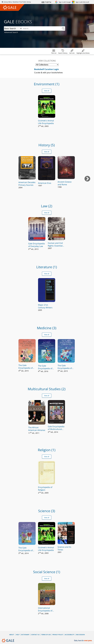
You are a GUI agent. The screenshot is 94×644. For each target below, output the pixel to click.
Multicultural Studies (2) (47, 389)
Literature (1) (47, 267)
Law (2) (47, 206)
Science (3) (47, 511)
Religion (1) (47, 450)
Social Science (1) (47, 572)
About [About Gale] (12, 635)
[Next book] (87, 179)
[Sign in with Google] (63, 2)
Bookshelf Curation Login (46, 69)
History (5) (47, 145)
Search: (4, 26)
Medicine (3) (47, 328)
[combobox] (44, 28)
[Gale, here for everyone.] (83, 641)
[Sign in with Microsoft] (81, 2)
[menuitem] (54, 51)
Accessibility (70, 635)
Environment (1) (47, 84)
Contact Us (35, 635)
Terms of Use (46, 635)
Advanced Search (11, 32)
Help (18, 635)
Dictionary (25, 635)
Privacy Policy (58, 635)
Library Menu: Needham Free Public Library (16, 2)
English (48, 2)
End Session (80, 635)
